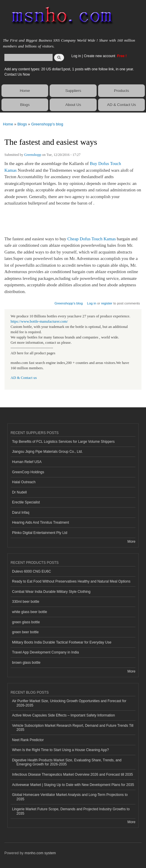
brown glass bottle (26, 663)
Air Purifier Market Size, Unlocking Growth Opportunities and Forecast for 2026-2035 (69, 703)
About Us (73, 105)
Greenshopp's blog (47, 124)
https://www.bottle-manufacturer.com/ (39, 321)
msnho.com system (40, 853)
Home (25, 91)
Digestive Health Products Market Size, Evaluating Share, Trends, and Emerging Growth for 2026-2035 (67, 762)
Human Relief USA (27, 462)
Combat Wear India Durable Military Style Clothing (51, 592)
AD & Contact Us (122, 105)
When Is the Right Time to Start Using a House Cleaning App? (61, 750)
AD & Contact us (24, 378)
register (107, 303)
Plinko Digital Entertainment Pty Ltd (40, 533)
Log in (76, 56)
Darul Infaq (21, 513)
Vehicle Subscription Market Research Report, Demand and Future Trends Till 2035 (73, 728)
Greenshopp (33, 155)
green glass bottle (26, 622)
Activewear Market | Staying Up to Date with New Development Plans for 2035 (73, 785)
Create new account (100, 56)
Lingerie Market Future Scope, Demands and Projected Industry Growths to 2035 (71, 811)
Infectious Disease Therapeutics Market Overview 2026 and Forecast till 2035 (72, 775)
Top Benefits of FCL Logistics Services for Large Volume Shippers (63, 442)
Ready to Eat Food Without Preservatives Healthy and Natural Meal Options (71, 581)
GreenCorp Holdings (28, 472)
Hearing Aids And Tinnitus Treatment (41, 522)
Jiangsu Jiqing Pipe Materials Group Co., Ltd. (47, 452)
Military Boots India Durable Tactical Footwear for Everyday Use (62, 642)
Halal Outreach (24, 482)
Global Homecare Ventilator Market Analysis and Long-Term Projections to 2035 (70, 797)
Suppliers (73, 91)
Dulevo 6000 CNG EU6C (32, 571)
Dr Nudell (19, 492)
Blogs (25, 105)
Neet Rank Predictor (28, 740)
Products (121, 91)
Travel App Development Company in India (45, 652)
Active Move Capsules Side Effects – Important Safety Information (63, 715)
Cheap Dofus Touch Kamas (92, 239)
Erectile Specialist (26, 502)
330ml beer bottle (26, 602)
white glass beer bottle (30, 612)
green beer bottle (25, 632)
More (131, 542)
